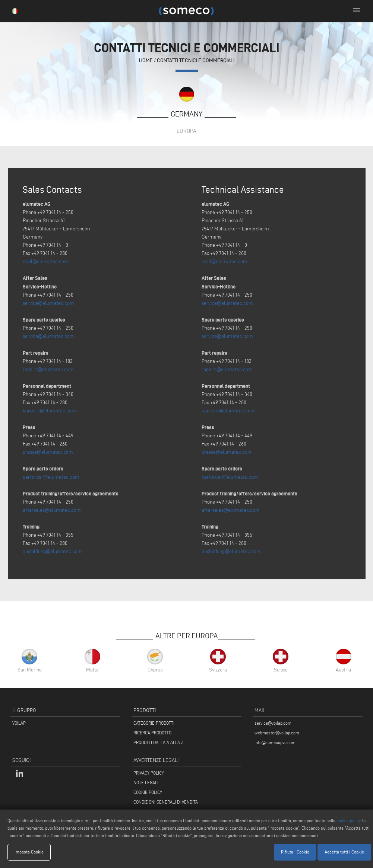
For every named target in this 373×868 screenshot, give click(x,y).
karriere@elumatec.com (49, 411)
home (146, 60)
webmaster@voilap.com (277, 733)
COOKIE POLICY (148, 792)
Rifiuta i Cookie (295, 852)
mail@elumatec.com (46, 261)
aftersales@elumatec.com (52, 510)
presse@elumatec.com (48, 452)
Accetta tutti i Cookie (344, 852)
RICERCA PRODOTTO (152, 733)
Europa (186, 131)
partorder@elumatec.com (51, 477)
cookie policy (348, 821)
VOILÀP (19, 723)
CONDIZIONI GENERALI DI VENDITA (166, 802)
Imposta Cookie (29, 852)
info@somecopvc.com (275, 742)
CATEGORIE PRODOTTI (154, 723)
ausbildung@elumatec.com (52, 551)
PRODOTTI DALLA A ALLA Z (158, 742)
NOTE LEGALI (146, 783)
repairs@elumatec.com (48, 369)
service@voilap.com (273, 723)
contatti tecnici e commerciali (196, 60)
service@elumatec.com (48, 303)
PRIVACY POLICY (149, 773)
